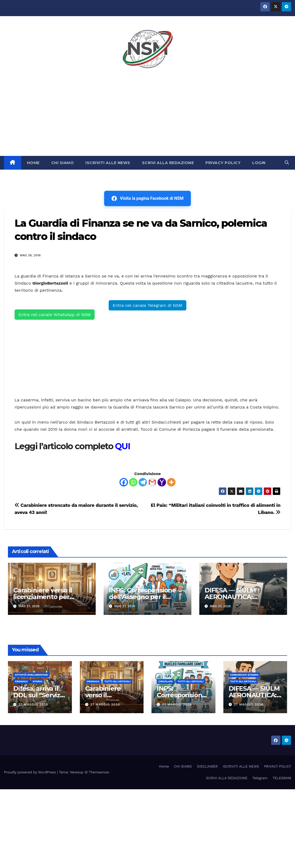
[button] (287, 163)
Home (164, 766)
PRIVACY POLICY (223, 163)
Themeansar (99, 772)
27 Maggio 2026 (33, 704)
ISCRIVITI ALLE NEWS (108, 163)
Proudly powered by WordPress (31, 772)
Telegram (260, 778)
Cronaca (21, 681)
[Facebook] (124, 482)
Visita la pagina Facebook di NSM (147, 198)
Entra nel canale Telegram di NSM (147, 305)
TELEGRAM (282, 778)
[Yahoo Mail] (162, 482)
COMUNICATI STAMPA (244, 675)
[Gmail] (152, 482)
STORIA (38, 681)
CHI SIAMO (63, 163)
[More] (171, 482)
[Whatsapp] (133, 482)
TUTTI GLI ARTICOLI (117, 681)
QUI (123, 446)
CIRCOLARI (165, 681)
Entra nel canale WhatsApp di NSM (55, 315)
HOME (33, 163)
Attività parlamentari (31, 675)
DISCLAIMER (207, 766)
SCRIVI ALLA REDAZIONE (168, 163)
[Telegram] (143, 482)
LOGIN (259, 163)
